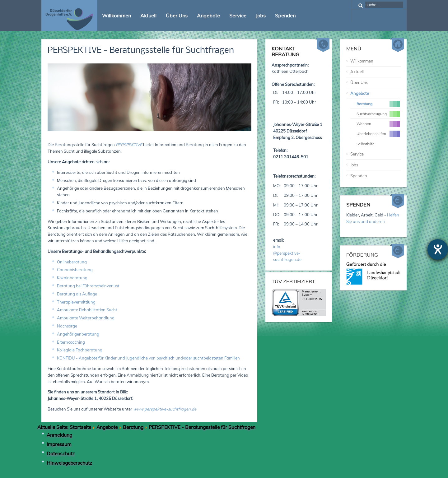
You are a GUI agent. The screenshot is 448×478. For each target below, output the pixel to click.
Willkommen (362, 61)
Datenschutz (61, 453)
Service (357, 154)
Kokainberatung (72, 278)
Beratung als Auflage (77, 294)
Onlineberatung (72, 262)
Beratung (133, 427)
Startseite (80, 427)
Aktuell (357, 72)
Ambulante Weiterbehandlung (86, 318)
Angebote (360, 93)
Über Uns (359, 82)
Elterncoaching (71, 342)
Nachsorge (67, 326)
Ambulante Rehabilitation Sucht (87, 310)
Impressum (59, 444)
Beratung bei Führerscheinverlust (88, 286)
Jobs (354, 165)
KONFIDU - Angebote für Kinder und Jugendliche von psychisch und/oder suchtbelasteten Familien (148, 358)
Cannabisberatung (75, 270)
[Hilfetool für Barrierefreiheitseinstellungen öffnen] (438, 249)
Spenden (359, 176)
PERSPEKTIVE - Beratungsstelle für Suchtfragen (141, 51)
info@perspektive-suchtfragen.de (287, 253)
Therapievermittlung (76, 302)
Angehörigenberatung (78, 334)
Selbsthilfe (366, 144)
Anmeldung (59, 435)
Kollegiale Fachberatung (80, 350)
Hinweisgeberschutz (69, 463)
